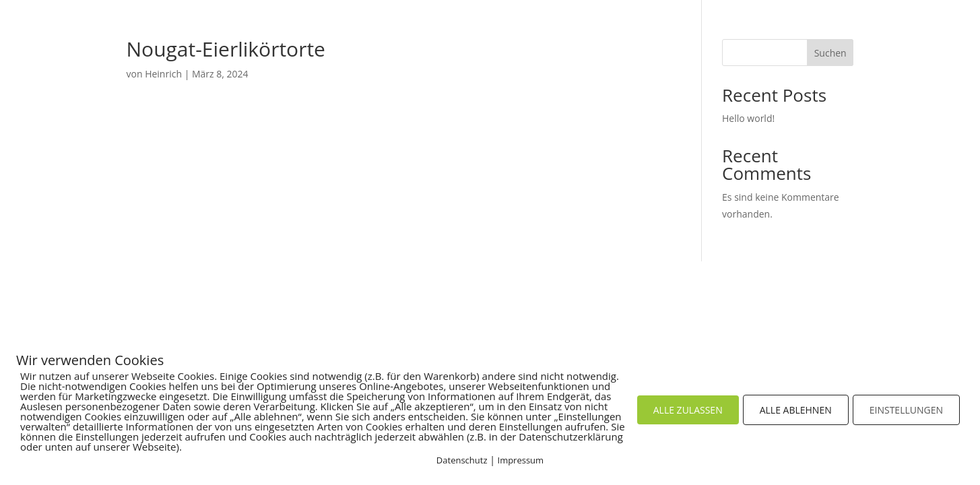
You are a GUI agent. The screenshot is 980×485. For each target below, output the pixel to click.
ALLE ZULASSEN (688, 410)
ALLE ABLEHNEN (796, 410)
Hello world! (748, 118)
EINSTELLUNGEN (906, 410)
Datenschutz (462, 460)
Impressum (521, 460)
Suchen (830, 53)
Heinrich (163, 74)
